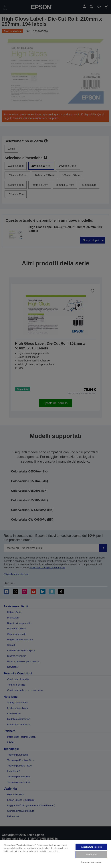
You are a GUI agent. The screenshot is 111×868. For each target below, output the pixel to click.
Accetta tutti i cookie (92, 847)
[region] (56, 854)
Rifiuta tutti (92, 855)
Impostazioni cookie (91, 862)
